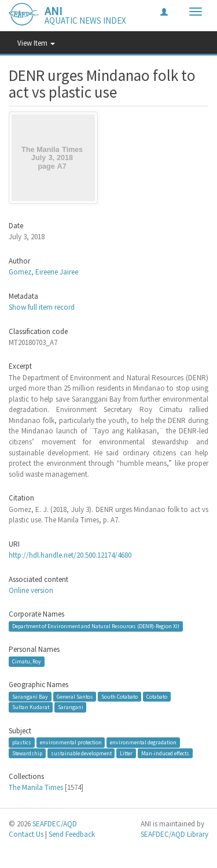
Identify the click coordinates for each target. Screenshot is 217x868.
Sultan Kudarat (31, 707)
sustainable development (81, 753)
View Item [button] (36, 43)
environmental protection (71, 742)
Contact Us (26, 834)
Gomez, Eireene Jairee (43, 272)
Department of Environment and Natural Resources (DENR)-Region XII (96, 626)
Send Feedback (72, 834)
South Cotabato (119, 696)
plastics (22, 742)
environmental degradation (143, 742)
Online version (31, 590)
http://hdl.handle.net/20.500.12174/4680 (70, 555)
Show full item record (42, 307)
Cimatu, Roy (27, 661)
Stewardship (27, 753)
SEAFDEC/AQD (55, 824)
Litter (126, 753)
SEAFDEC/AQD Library (174, 834)
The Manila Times (36, 787)
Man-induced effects (165, 753)
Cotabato (157, 696)
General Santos (75, 696)
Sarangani (71, 707)
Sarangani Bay (30, 696)
